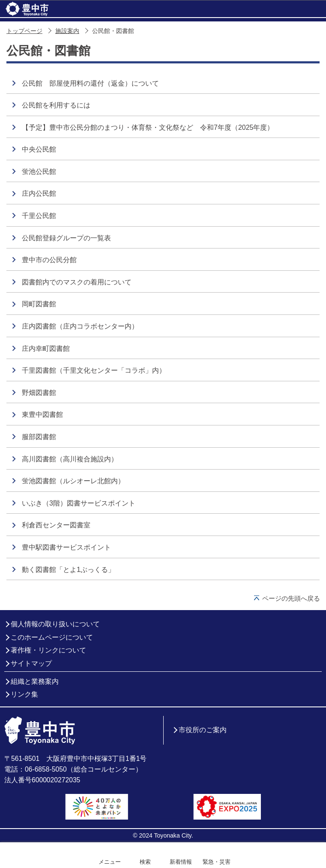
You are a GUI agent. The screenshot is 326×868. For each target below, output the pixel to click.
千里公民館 (39, 216)
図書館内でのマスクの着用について (77, 282)
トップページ (24, 31)
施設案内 (67, 31)
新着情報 (181, 862)
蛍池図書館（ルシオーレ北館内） (73, 481)
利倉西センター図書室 (56, 525)
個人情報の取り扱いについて (55, 624)
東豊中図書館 (42, 415)
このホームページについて (52, 637)
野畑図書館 (39, 393)
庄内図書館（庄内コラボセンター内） (80, 326)
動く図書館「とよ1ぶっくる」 (68, 570)
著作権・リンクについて (48, 650)
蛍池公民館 (39, 172)
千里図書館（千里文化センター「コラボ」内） (94, 370)
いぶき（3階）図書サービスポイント (79, 503)
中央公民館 (39, 149)
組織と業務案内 (35, 681)
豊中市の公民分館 (49, 260)
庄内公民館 (39, 193)
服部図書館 (39, 437)
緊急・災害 (217, 862)
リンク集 (24, 694)
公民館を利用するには (56, 105)
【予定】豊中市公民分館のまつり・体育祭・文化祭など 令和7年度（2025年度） (148, 127)
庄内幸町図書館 (46, 349)
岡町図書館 (39, 304)
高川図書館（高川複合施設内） (70, 459)
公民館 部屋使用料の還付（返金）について (90, 83)
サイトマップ (31, 663)
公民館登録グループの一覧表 (66, 238)
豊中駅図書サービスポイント (66, 547)
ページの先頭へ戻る (291, 598)
